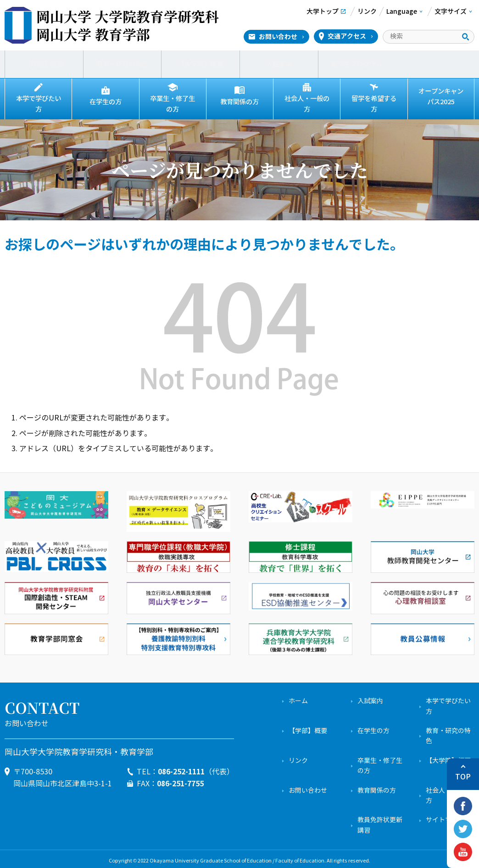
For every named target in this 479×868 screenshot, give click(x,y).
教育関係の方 (239, 102)
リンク (298, 757)
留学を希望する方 (374, 102)
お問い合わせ (278, 37)
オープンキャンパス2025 (441, 97)
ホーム (298, 697)
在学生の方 (106, 102)
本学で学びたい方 (39, 102)
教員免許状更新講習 (380, 821)
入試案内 (279, 64)
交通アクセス (347, 36)
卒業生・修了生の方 (173, 102)
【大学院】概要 (201, 64)
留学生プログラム (357, 64)
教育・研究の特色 (122, 64)
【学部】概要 (44, 64)
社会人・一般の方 (307, 102)
